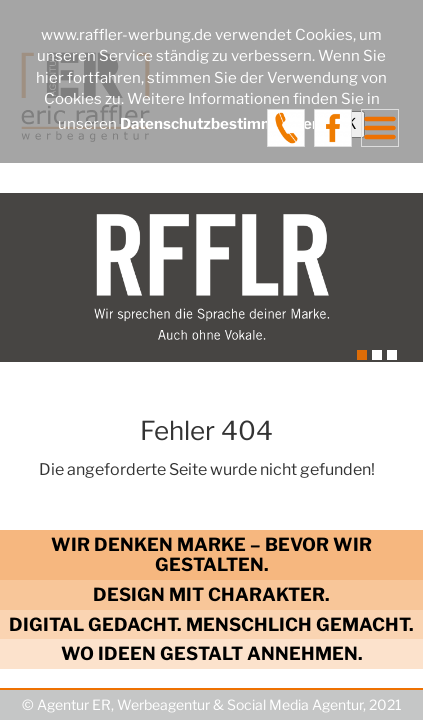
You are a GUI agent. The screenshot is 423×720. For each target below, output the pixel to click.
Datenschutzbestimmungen (220, 124)
